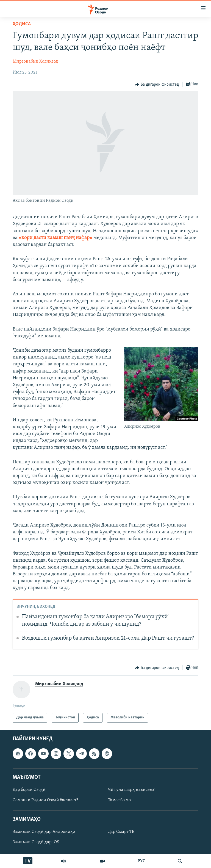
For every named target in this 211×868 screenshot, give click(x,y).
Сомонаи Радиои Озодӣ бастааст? (45, 800)
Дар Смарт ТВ (121, 832)
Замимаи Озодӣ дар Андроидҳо (44, 832)
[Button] (157, 85)
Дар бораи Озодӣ (29, 790)
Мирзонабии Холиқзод (35, 61)
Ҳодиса (22, 24)
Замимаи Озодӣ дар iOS (36, 842)
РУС (141, 861)
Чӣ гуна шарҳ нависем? (131, 790)
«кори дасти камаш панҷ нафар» (55, 238)
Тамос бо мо (119, 800)
